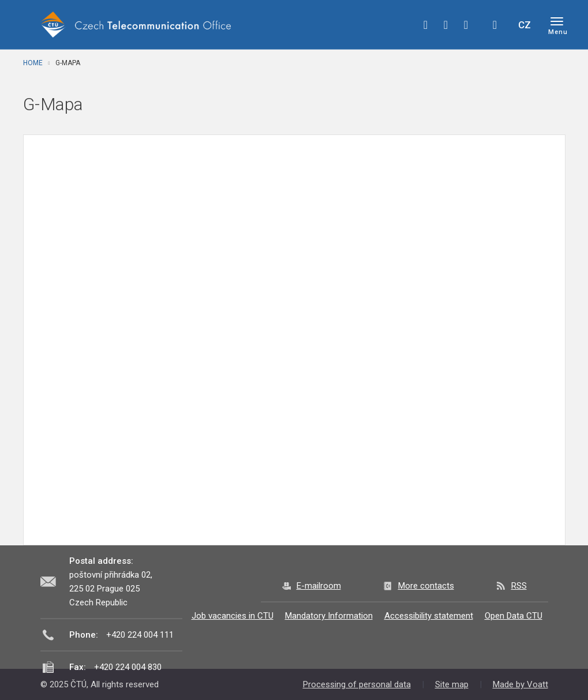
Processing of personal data (357, 684)
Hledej (495, 25)
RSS (519, 586)
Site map (452, 684)
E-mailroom (319, 586)
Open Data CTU (514, 616)
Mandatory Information (329, 616)
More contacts (426, 586)
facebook (426, 25)
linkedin (466, 25)
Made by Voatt (520, 684)
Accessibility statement (429, 616)
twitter (446, 25)
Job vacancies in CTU (233, 616)
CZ (525, 25)
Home (33, 63)
